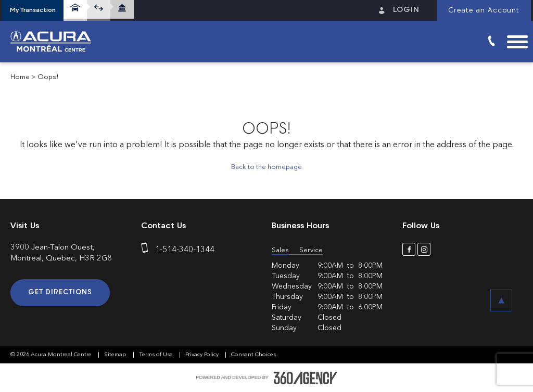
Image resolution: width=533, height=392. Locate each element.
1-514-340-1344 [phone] (185, 250)
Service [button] (311, 250)
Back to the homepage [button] (266, 167)
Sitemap (116, 355)
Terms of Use (157, 355)
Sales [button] (280, 250)
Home (20, 77)
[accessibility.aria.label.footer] (306, 378)
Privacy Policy (203, 355)
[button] (33, 10)
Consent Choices (253, 355)
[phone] (147, 250)
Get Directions (60, 292)
